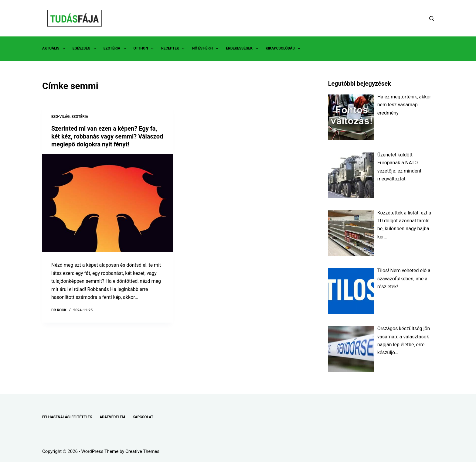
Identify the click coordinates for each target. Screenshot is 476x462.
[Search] (432, 18)
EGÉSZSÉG (85, 49)
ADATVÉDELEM (112, 417)
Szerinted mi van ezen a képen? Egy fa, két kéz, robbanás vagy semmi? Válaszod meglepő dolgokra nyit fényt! (107, 136)
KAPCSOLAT (143, 417)
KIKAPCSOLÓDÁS (284, 49)
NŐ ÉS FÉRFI (206, 49)
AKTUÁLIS (55, 49)
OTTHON (145, 49)
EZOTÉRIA (116, 49)
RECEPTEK (174, 49)
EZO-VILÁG (61, 117)
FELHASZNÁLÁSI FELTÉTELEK (67, 417)
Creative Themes (142, 451)
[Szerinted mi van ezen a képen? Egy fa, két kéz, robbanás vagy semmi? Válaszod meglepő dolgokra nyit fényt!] (107, 203)
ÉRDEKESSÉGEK (243, 49)
